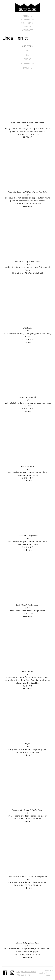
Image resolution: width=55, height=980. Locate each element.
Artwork (28, 46)
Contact (27, 30)
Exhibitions (28, 20)
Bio (27, 51)
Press (27, 59)
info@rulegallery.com (26, 972)
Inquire (27, 68)
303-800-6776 (23, 975)
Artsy (28, 27)
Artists (27, 16)
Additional (28, 23)
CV (28, 55)
